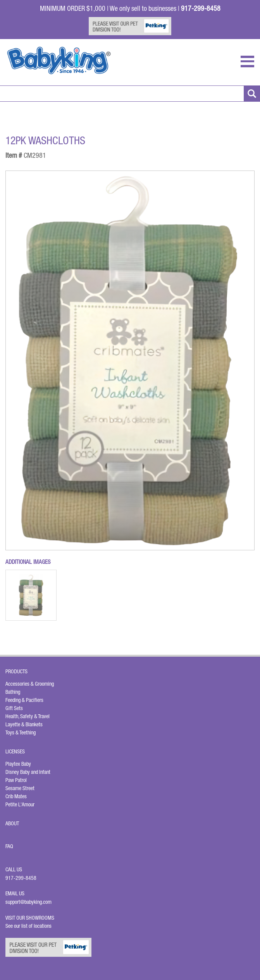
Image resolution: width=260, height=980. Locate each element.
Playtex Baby (18, 764)
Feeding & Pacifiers (24, 700)
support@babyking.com (28, 902)
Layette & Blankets (24, 724)
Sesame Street (20, 788)
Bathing (13, 692)
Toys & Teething (21, 732)
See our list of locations (28, 926)
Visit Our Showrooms (31, 918)
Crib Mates (16, 796)
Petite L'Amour (20, 804)
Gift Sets (14, 708)
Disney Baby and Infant (28, 772)
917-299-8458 (21, 878)
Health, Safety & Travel (28, 716)
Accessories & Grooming (30, 684)
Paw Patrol (16, 780)
